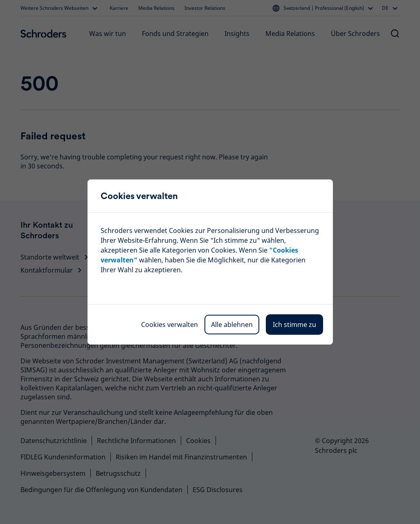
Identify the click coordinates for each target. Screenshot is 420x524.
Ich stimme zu (294, 325)
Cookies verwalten (170, 325)
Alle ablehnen (232, 325)
